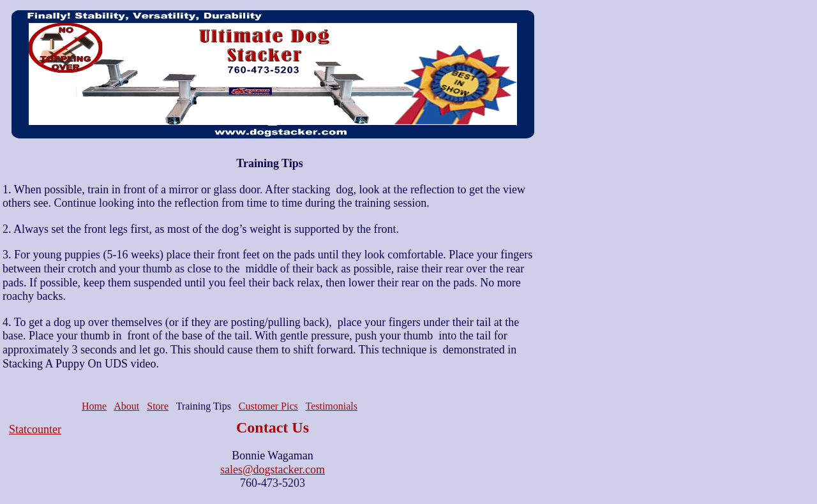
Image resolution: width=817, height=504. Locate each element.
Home (94, 406)
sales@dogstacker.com (273, 470)
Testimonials (331, 406)
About (126, 406)
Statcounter (35, 429)
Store (158, 406)
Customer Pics (268, 406)
